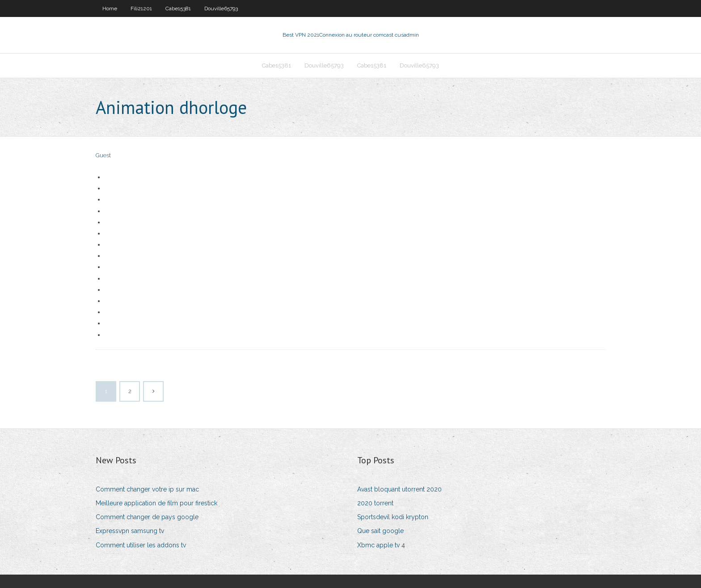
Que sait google (380, 531)
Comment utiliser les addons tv (141, 545)
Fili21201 (141, 8)
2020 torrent (375, 503)
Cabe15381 (178, 8)
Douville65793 (221, 8)
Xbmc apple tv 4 (381, 545)
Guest (103, 155)
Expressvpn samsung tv (130, 531)
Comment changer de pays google (147, 517)
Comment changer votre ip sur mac (147, 489)
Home (110, 8)
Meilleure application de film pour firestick (156, 503)
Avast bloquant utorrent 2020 (399, 489)
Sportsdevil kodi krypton (393, 517)
